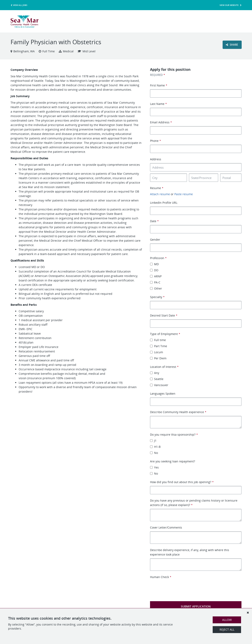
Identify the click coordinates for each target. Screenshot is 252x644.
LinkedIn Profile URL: (164, 203)
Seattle (157, 379)
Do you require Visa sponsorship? (174, 435)
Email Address (161, 122)
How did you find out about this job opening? (182, 482)
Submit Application (196, 606)
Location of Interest (164, 367)
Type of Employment (165, 334)
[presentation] (181, 587)
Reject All (227, 629)
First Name (158, 85)
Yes (154, 467)
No (154, 453)
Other (156, 288)
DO (154, 270)
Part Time (159, 346)
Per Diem (158, 358)
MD (154, 264)
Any (155, 373)
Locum (157, 352)
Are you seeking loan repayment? (173, 461)
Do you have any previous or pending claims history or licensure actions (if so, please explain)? (194, 503)
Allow (227, 620)
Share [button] (232, 45)
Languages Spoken (163, 394)
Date (154, 221)
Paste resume (184, 194)
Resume (157, 188)
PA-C (155, 282)
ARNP (156, 276)
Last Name (158, 104)
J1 (153, 441)
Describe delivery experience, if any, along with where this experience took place (190, 552)
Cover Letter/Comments (166, 527)
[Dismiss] (248, 613)
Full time (158, 340)
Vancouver (159, 385)
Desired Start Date (164, 315)
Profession (158, 258)
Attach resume (160, 194)
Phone (155, 141)
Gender (155, 240)
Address (156, 159)
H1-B (155, 447)
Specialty (157, 297)
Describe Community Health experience (178, 412)
